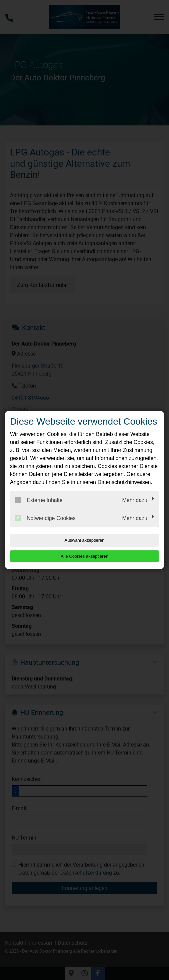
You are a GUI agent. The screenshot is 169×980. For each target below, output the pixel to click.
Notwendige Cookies (45, 518)
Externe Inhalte (39, 500)
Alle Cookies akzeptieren (84, 556)
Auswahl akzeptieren (85, 540)
